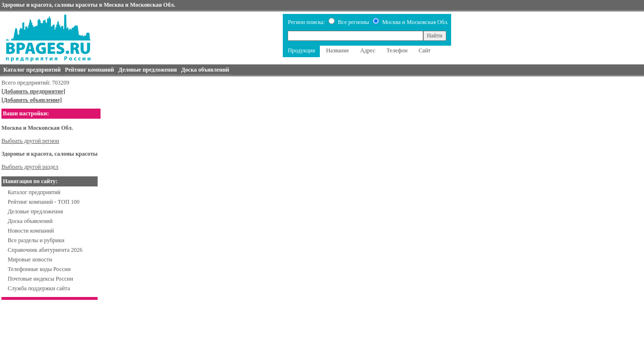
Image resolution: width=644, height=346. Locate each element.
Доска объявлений (30, 221)
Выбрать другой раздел (30, 167)
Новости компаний (31, 231)
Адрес (368, 50)
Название (338, 50)
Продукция (301, 50)
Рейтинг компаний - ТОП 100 (44, 202)
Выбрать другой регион (30, 141)
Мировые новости (30, 259)
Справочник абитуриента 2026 (45, 250)
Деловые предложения (35, 211)
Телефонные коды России (39, 269)
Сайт (424, 50)
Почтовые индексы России (40, 279)
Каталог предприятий (34, 192)
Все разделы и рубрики (36, 240)
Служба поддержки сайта (39, 288)
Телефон (397, 50)
